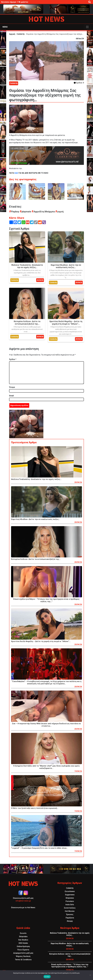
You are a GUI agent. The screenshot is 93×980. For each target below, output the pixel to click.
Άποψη (70, 921)
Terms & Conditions (23, 960)
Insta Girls (70, 905)
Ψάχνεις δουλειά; (23, 956)
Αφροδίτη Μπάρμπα (43, 212)
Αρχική (12, 34)
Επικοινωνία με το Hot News (23, 908)
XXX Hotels (23, 943)
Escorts (23, 933)
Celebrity (21, 34)
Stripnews (70, 898)
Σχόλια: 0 (79, 83)
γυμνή (59, 212)
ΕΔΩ (16, 173)
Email (11, 396)
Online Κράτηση (23, 946)
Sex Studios (23, 940)
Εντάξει (47, 977)
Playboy (14, 212)
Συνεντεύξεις (70, 908)
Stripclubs (23, 937)
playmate (26, 212)
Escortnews (70, 891)
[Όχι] (90, 975)
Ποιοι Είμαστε (23, 950)
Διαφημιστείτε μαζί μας (23, 953)
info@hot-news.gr (23, 901)
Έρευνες (70, 914)
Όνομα (12, 387)
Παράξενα (70, 918)
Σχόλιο (13, 359)
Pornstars (70, 901)
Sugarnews (70, 895)
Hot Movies (70, 911)
